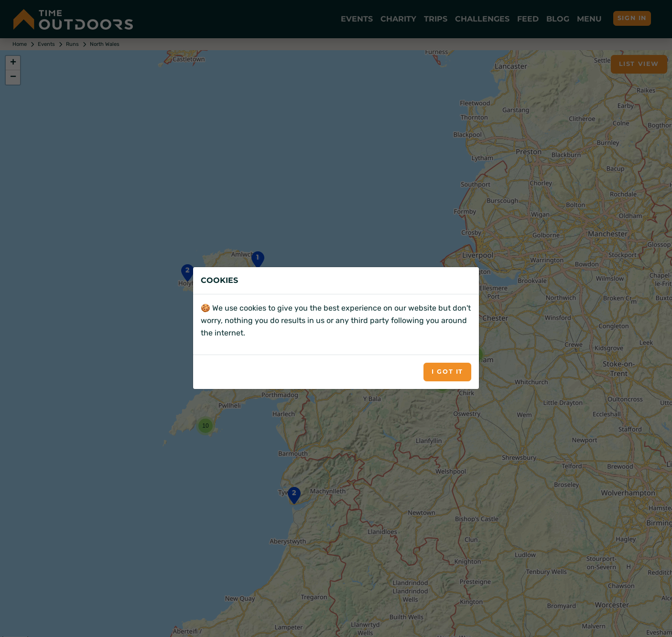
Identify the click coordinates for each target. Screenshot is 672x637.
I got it (447, 372)
